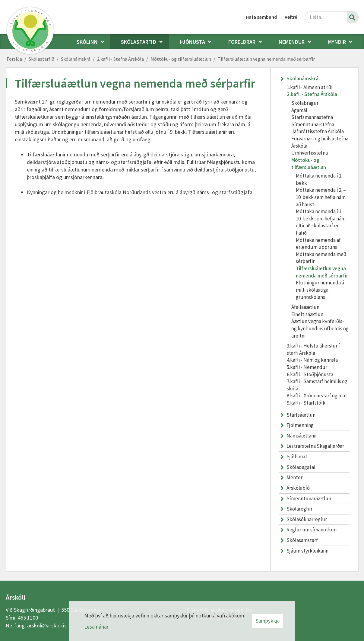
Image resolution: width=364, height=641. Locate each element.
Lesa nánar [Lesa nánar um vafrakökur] (96, 627)
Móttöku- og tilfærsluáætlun (181, 59)
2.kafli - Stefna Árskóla (120, 59)
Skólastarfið (41, 59)
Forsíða (14, 59)
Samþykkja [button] (267, 621)
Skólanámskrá (76, 59)
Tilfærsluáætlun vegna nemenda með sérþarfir (266, 59)
